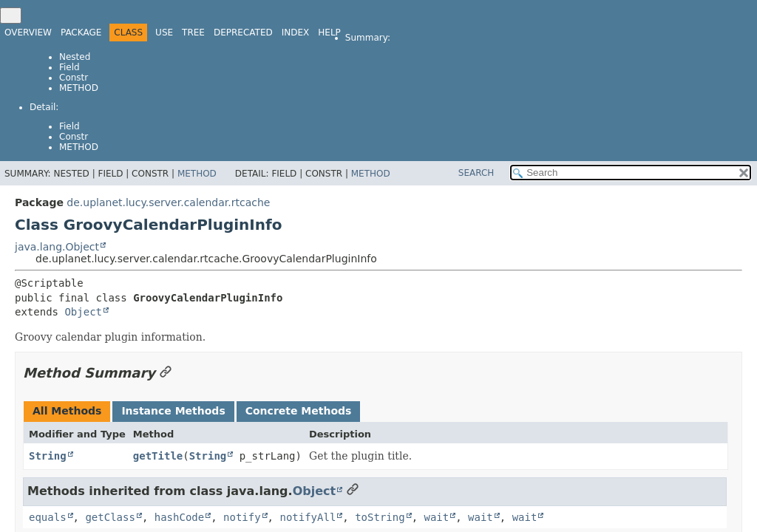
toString (380, 517)
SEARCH (476, 173)
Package (81, 33)
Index (296, 33)
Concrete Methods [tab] (299, 411)
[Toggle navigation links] (11, 16)
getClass (110, 517)
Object (83, 312)
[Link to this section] (166, 373)
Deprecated (243, 33)
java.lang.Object (57, 247)
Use (164, 33)
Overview (28, 33)
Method (79, 88)
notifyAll (308, 517)
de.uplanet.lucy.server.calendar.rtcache (168, 202)
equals (48, 517)
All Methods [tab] (67, 411)
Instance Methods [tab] (173, 411)
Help (329, 33)
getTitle (158, 456)
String (48, 456)
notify (242, 517)
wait (436, 517)
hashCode (179, 517)
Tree (193, 33)
